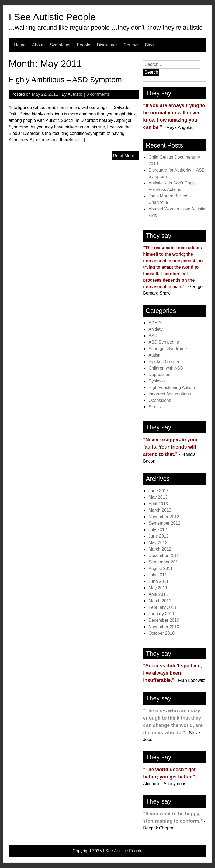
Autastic (75, 94)
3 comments (98, 94)
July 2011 (158, 575)
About (38, 45)
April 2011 (158, 594)
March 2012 (160, 549)
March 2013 (160, 510)
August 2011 (161, 568)
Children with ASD (166, 368)
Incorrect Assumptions (170, 394)
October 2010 (162, 633)
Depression (159, 375)
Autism (155, 355)
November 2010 (164, 627)
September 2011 (164, 562)
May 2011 (158, 588)
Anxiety (155, 329)
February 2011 (162, 607)
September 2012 (164, 523)
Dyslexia (157, 381)
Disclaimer (107, 45)
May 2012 (158, 543)
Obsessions (160, 400)
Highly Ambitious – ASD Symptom (65, 80)
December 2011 (164, 556)
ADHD (155, 323)
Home (20, 45)
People (84, 45)
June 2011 (159, 581)
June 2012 (159, 536)
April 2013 (158, 504)
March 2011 (160, 601)
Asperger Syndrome (168, 349)
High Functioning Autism (172, 387)
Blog (149, 45)
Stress (155, 407)
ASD (153, 336)
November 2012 (164, 517)
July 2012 (158, 530)
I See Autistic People (52, 17)
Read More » (126, 156)
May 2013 (158, 497)
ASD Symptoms (164, 342)
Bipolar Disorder (164, 362)
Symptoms (60, 45)
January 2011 (162, 614)
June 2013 (159, 491)
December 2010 (164, 620)
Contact (131, 45)
